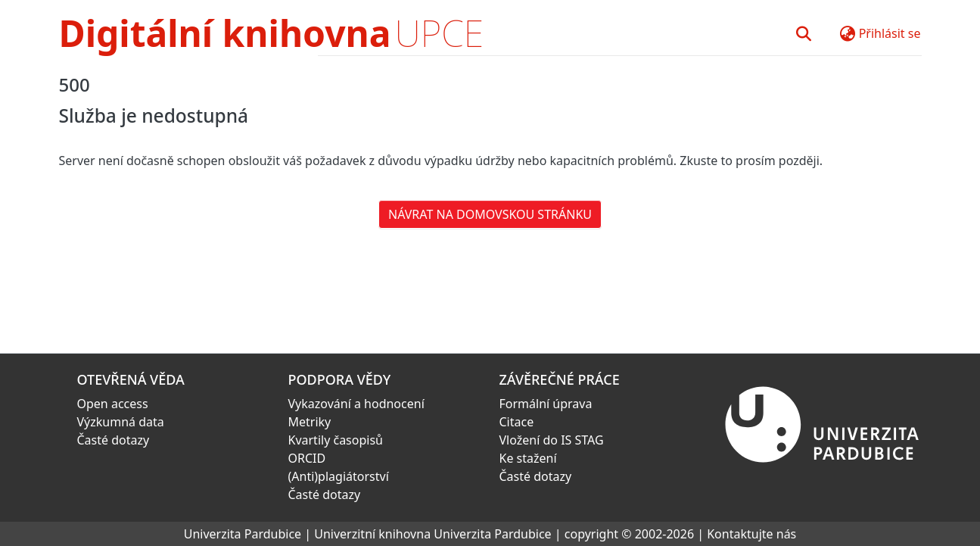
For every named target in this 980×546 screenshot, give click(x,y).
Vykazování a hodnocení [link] (356, 404)
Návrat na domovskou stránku (490, 214)
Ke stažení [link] (528, 458)
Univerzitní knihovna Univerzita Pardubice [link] (432, 534)
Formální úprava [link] (546, 404)
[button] (804, 33)
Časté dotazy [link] (114, 440)
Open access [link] (113, 404)
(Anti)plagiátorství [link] (339, 476)
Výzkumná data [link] (121, 422)
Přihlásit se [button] (890, 33)
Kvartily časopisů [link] (336, 440)
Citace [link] (517, 422)
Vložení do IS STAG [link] (552, 440)
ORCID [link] (307, 458)
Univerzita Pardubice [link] (243, 534)
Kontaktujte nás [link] (751, 534)
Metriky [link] (310, 422)
